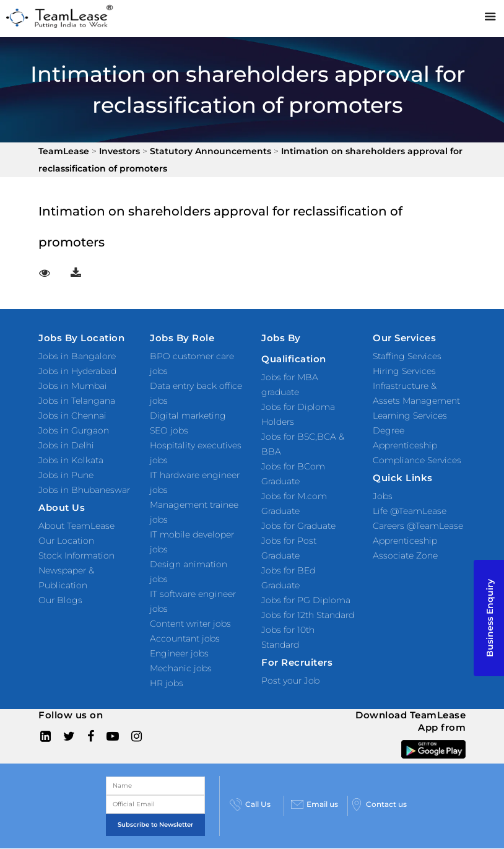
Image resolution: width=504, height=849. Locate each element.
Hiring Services (404, 371)
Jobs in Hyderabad (77, 371)
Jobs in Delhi (66, 445)
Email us (315, 804)
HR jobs (167, 683)
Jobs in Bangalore (77, 356)
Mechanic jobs (181, 668)
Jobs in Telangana (77, 401)
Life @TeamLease (410, 511)
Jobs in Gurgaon (74, 430)
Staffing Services (407, 356)
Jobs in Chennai (72, 416)
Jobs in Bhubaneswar (84, 490)
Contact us (379, 804)
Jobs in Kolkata (71, 460)
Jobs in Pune (66, 475)
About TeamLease (76, 526)
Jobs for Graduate (298, 526)
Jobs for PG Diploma (306, 600)
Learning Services (410, 416)
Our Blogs (60, 600)
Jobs (383, 496)
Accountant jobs (185, 638)
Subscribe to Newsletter (155, 825)
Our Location (66, 541)
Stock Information (76, 555)
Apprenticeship (405, 541)
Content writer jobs (190, 624)
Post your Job (290, 681)
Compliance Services (417, 460)
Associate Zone (405, 555)
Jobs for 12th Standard (308, 615)
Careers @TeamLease (418, 526)
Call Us (250, 804)
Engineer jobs (179, 653)
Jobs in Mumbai (73, 386)
